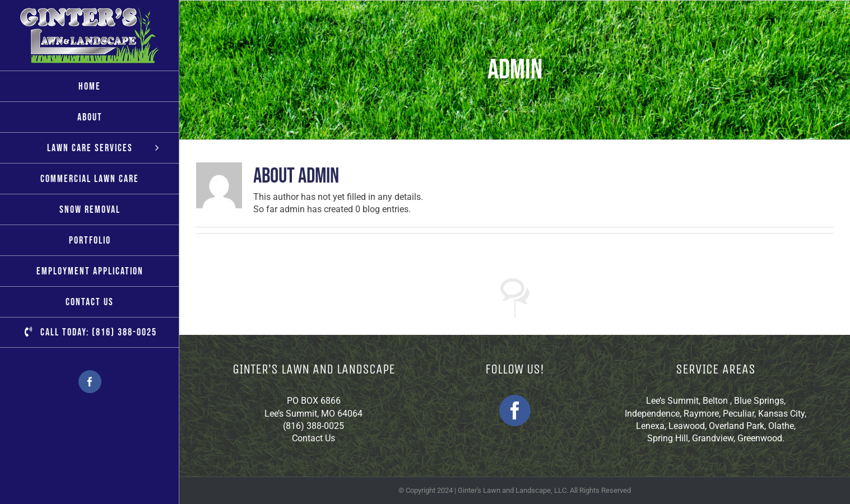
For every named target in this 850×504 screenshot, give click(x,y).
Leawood (687, 426)
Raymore (701, 414)
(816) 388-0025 (313, 426)
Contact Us (313, 438)
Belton (715, 401)
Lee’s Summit (672, 401)
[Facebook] (515, 410)
